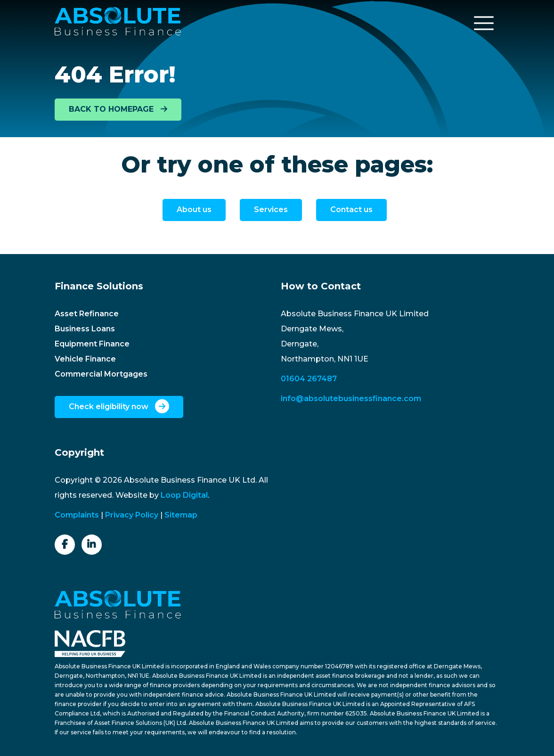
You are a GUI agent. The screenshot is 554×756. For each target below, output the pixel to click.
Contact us (351, 210)
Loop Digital (184, 495)
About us (194, 210)
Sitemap (181, 515)
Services (271, 210)
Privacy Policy (132, 515)
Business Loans (85, 329)
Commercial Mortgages (101, 374)
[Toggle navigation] (484, 23)
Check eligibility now (119, 406)
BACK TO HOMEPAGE (118, 109)
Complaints (77, 515)
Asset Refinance (87, 314)
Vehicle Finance (85, 359)
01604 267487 (309, 379)
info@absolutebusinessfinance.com (351, 399)
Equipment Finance (92, 344)
